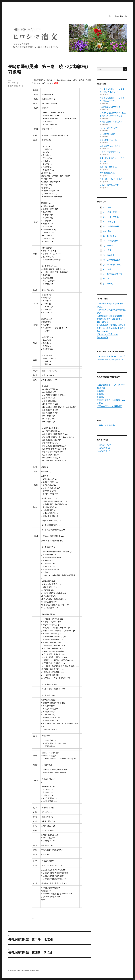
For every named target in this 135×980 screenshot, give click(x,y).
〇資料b (102, 394)
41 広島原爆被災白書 (113, 274)
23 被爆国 (108, 246)
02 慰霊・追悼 (110, 212)
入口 (110, 16)
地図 (99, 421)
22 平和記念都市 (111, 241)
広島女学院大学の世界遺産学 (109, 377)
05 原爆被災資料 (111, 226)
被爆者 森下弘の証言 (109, 185)
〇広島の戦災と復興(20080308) (111, 325)
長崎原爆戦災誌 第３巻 (16, 86)
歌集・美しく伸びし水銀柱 (111, 179)
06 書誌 (107, 231)
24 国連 (107, 250)
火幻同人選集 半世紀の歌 (111, 122)
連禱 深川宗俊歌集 (108, 167)
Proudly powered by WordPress (29, 971)
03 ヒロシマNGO (111, 217)
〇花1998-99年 (104, 445)
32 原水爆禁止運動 (112, 260)
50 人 (106, 279)
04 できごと (109, 222)
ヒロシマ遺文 (12, 971)
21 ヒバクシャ (110, 236)
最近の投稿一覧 (121, 16)
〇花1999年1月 (104, 448)
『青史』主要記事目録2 (110, 152)
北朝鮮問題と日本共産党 (110, 107)
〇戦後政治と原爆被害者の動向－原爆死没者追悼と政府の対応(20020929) (111, 319)
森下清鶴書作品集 (107, 173)
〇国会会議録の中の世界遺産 (109, 406)
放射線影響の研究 (107, 134)
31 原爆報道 (109, 255)
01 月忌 (107, 207)
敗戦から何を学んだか (109, 128)
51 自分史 (108, 284)
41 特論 (107, 269)
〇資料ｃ (101, 397)
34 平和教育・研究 (112, 265)
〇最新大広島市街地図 (107, 425)
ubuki (10, 80)
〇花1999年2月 (104, 451)
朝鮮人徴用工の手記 (108, 140)
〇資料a (101, 391)
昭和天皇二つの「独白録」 (111, 146)
